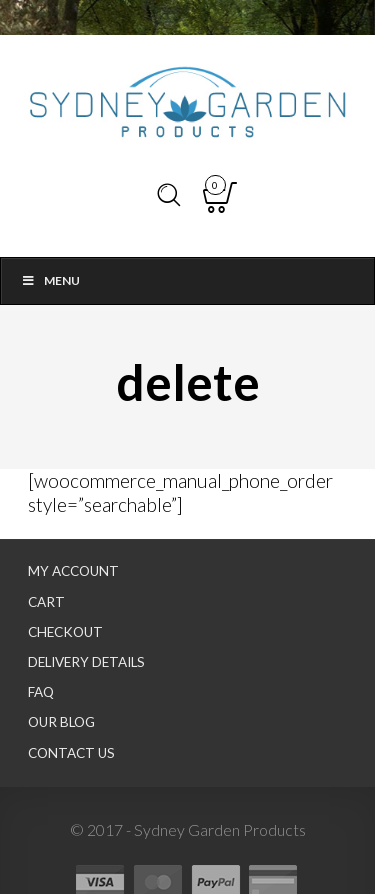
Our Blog (61, 722)
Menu (50, 280)
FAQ (41, 692)
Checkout (65, 632)
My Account (73, 571)
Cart (46, 602)
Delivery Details (86, 662)
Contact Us (71, 753)
